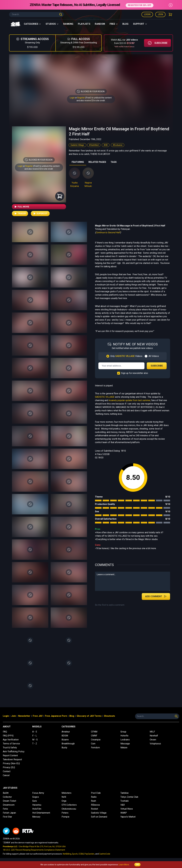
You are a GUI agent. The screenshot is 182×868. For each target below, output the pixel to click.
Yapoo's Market (128, 817)
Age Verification (11, 740)
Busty (64, 748)
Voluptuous (155, 744)
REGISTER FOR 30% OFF (140, 5)
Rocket (94, 809)
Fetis (5, 809)
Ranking (68, 24)
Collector (7, 797)
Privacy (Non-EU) (11, 763)
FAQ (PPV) (8, 736)
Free (114, 24)
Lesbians (125, 740)
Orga (64, 801)
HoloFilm (37, 809)
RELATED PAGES (97, 162)
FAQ (5, 732)
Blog (125, 24)
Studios (52, 24)
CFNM (94, 732)
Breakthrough (68, 744)
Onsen (153, 740)
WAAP (124, 813)
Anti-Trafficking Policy (14, 752)
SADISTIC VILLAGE (105, 397)
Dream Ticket (9, 801)
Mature (124, 748)
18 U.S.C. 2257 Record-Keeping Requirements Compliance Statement (34, 850)
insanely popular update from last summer (129, 400)
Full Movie (22, 207)
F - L (35, 736)
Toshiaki (125, 801)
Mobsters (66, 793)
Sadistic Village (77, 145)
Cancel (6, 775)
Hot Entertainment (41, 813)
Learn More (124, 865)
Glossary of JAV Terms (89, 716)
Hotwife (124, 736)
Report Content (10, 755)
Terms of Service (11, 744)
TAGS (114, 162)
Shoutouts (109, 716)
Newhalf (154, 736)
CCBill (81, 854)
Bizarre (65, 740)
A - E (35, 732)
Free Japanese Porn (56, 716)
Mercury (36, 817)
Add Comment (156, 596)
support (140, 24)
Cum (93, 744)
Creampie (96, 740)
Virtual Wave (127, 809)
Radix (94, 797)
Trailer (20, 214)
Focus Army (38, 793)
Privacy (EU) (9, 767)
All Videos (154, 356)
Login (147, 14)
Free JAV (38, 716)
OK (137, 865)
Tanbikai (124, 793)
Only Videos (126, 356)
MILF (152, 732)
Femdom (95, 748)
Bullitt (6, 793)
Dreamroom (9, 805)
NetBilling (67, 854)
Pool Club (96, 793)
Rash (93, 801)
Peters (65, 813)
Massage (125, 744)
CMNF (94, 736)
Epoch (75, 854)
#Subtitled (94, 145)
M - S (35, 740)
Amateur (66, 732)
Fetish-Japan (9, 813)
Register (81, 98)
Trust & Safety (10, 748)
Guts (35, 801)
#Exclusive (118, 145)
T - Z (35, 744)
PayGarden (89, 854)
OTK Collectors (69, 805)
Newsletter (24, 716)
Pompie (65, 817)
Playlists (84, 24)
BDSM (65, 736)
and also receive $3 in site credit (39, 169)
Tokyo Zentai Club (129, 797)
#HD (106, 145)
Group (123, 732)
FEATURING (78, 162)
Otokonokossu (69, 809)
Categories (32, 24)
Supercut (40, 214)
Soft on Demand (99, 817)
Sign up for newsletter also (135, 373)
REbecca (95, 805)
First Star (7, 817)
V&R (123, 805)
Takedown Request (12, 759)
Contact (7, 771)
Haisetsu (37, 805)
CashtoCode (105, 854)
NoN (64, 797)
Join (160, 14)
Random (100, 24)
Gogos (36, 797)
